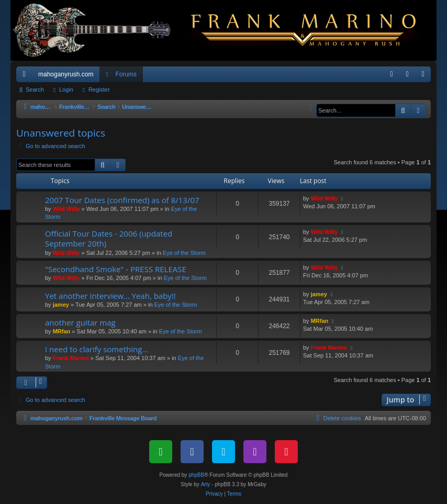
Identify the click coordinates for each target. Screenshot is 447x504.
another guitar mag (80, 322)
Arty (206, 484)
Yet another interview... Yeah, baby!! (110, 296)
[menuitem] (392, 74)
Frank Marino (71, 358)
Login (66, 89)
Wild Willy (66, 209)
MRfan (62, 331)
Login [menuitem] (410, 76)
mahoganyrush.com (66, 74)
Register (99, 89)
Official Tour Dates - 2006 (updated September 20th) (109, 238)
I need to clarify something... (97, 349)
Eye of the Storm (184, 253)
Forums (126, 74)
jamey (61, 305)
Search (35, 89)
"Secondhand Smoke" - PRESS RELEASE (116, 269)
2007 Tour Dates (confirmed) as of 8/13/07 (122, 200)
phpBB (196, 475)
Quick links (26, 76)
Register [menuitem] (425, 76)
